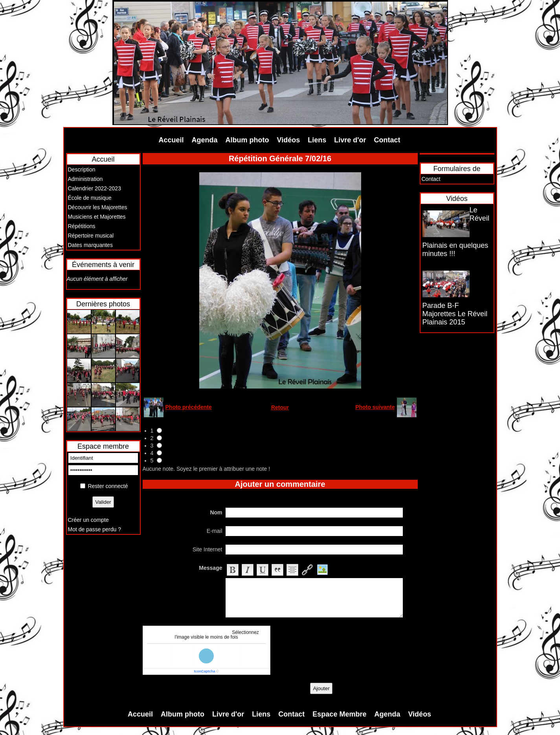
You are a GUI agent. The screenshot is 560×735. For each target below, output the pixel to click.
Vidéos (289, 140)
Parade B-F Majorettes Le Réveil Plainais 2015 (455, 314)
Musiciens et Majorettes (97, 217)
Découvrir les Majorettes (98, 207)
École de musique (90, 198)
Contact (387, 140)
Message (210, 568)
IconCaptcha (204, 671)
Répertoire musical (91, 236)
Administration (85, 179)
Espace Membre (339, 714)
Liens (317, 140)
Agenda (205, 140)
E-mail (215, 531)
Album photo (247, 140)
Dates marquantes (90, 245)
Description (82, 169)
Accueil (171, 140)
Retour (280, 407)
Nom (216, 512)
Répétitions (82, 226)
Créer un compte (88, 520)
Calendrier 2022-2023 (95, 188)
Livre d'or (350, 140)
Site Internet (207, 549)
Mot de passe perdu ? (95, 529)
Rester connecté (108, 486)
